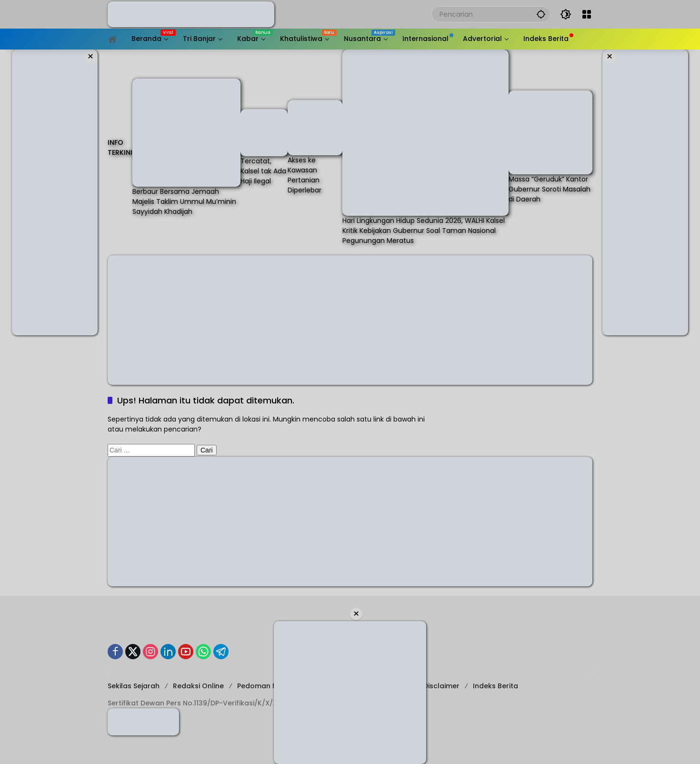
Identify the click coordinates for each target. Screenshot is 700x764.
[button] (541, 14)
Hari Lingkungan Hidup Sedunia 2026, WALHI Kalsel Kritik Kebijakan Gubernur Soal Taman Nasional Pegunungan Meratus (424, 231)
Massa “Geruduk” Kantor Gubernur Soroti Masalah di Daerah (550, 189)
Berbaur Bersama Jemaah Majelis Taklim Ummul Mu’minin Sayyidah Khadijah (184, 201)
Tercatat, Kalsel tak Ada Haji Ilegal (263, 171)
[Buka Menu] (587, 14)
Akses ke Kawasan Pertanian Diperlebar (305, 175)
